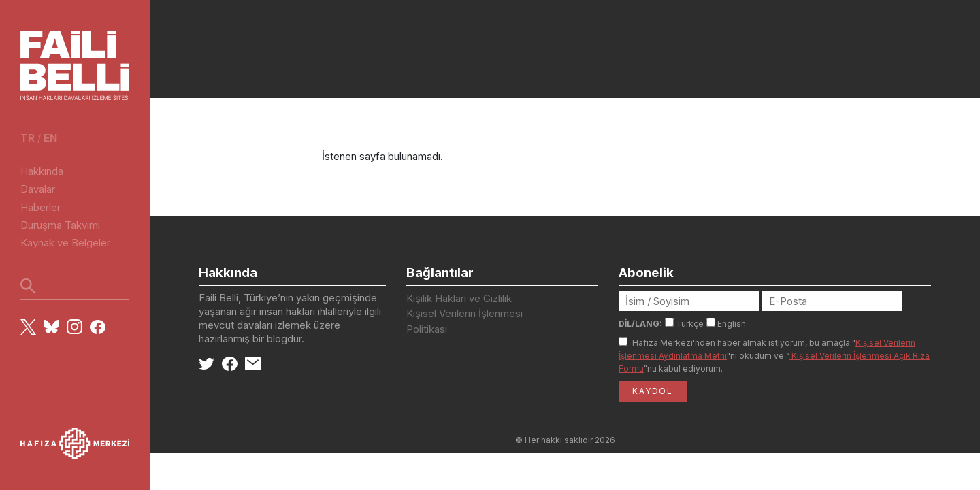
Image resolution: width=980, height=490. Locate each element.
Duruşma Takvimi (60, 225)
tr (28, 138)
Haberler (40, 207)
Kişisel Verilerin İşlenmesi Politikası (464, 321)
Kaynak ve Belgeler (65, 243)
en (50, 138)
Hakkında (42, 171)
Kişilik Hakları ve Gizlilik (459, 298)
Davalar (38, 189)
